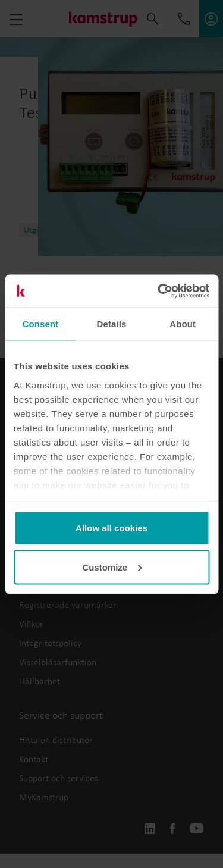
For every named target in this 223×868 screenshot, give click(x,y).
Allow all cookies (111, 528)
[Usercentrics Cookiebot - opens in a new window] (159, 291)
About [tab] (183, 324)
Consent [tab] (40, 324)
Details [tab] (112, 324)
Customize (112, 567)
